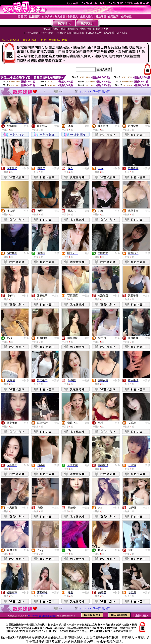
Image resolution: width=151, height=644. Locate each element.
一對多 (25, 126)
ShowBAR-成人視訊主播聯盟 (42, 616)
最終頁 (106, 92)
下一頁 (97, 92)
